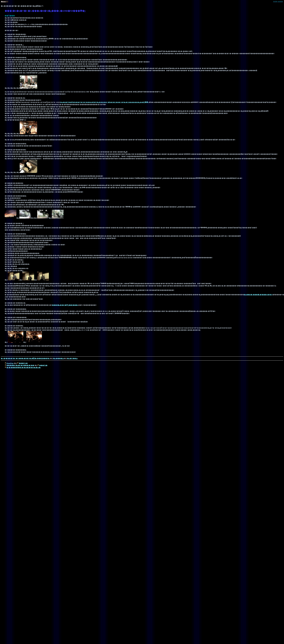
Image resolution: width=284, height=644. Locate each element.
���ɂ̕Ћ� (43, 365)
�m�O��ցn (72, 358)
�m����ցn (59, 358)
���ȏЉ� (23, 363)
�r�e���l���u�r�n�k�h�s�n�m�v (24, 368)
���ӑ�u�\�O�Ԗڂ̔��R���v (65, 305)
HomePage (10, 363)
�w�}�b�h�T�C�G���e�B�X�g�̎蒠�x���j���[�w (25, 358)
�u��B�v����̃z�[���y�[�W (258, 295)
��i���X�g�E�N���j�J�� (20, 365)
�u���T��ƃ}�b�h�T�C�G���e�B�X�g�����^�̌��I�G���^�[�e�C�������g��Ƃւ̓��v (104, 102)
